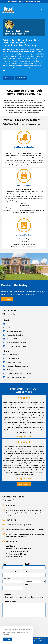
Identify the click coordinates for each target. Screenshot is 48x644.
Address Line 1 (7, 578)
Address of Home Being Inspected (15, 572)
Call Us (23, 1)
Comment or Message (11, 602)
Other (41, 597)
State (26, 584)
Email (27, 564)
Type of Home (7, 594)
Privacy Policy (34, 639)
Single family (9, 597)
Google (39, 1)
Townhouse (22, 597)
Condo (33, 597)
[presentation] (17, 626)
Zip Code (5, 591)
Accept (7, 639)
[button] (7, 299)
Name (5, 564)
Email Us (31, 1)
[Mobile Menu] (42, 10)
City (3, 584)
